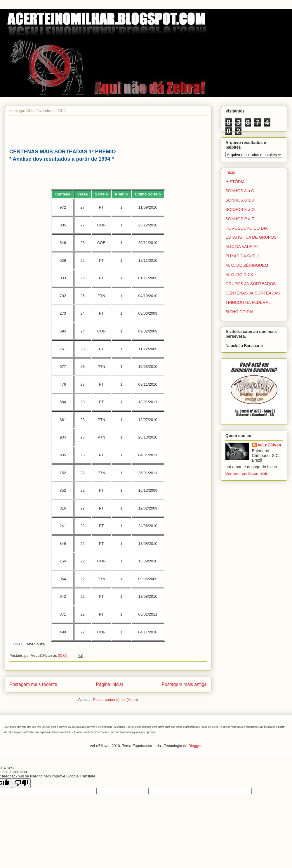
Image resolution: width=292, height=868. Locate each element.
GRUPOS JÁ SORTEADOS (251, 284)
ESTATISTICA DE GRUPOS (251, 237)
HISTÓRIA (235, 182)
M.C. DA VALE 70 (241, 247)
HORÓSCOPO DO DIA (247, 228)
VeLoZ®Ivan (270, 445)
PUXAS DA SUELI (242, 256)
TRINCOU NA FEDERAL (248, 302)
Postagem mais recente (33, 684)
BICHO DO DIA (239, 312)
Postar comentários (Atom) (115, 700)
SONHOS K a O (240, 209)
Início (230, 172)
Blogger (195, 746)
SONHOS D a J (240, 200)
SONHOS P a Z (240, 219)
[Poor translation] (21, 783)
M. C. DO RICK (239, 275)
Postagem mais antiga (184, 684)
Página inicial (109, 684)
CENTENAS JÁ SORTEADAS (253, 293)
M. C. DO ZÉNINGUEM (247, 265)
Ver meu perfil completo (247, 474)
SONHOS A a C (240, 191)
